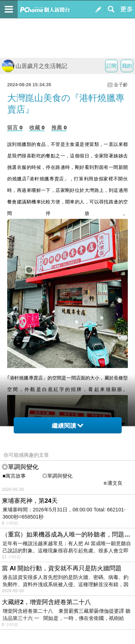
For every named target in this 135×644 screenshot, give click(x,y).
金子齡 (121, 85)
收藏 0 (37, 127)
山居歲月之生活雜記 (35, 66)
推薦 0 (59, 127)
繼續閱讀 (67, 426)
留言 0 (15, 127)
